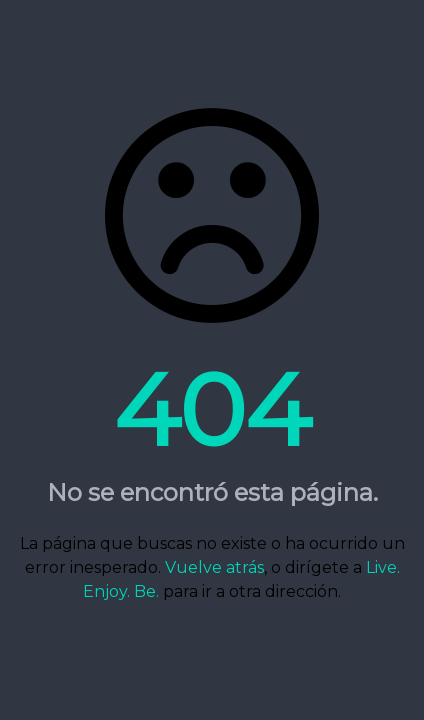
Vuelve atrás (214, 567)
